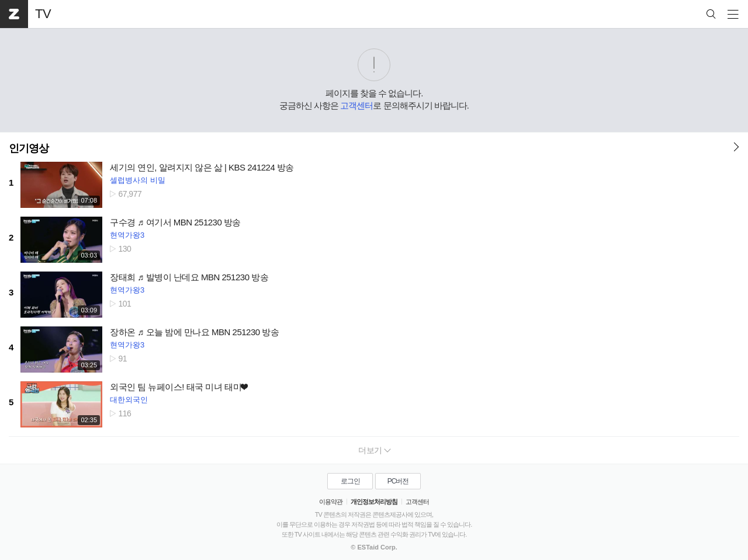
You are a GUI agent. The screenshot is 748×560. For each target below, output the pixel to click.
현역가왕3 (127, 235)
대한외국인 (129, 400)
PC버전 (398, 481)
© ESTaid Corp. (374, 547)
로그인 (350, 481)
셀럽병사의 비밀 (138, 180)
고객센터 (356, 105)
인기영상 (29, 148)
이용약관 (331, 502)
